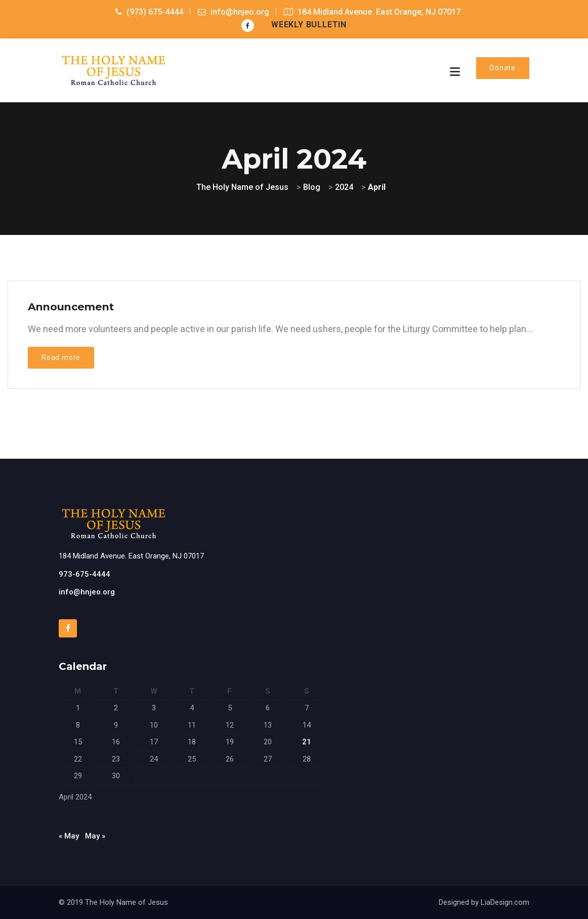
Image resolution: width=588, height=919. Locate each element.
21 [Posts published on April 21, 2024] (307, 742)
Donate (503, 68)
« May (69, 836)
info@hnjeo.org (87, 592)
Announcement (71, 307)
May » (95, 836)
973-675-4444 (85, 574)
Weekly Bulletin (309, 25)
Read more (61, 357)
